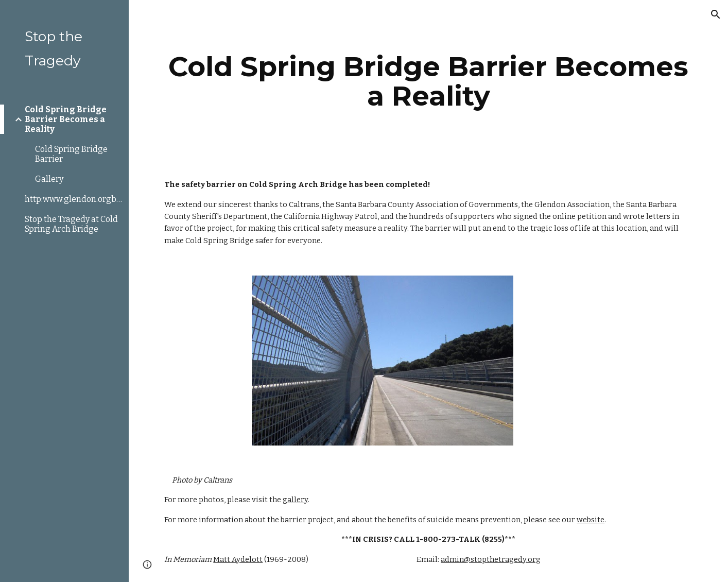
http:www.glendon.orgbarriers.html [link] (74, 199)
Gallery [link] (49, 179)
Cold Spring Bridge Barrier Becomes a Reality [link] (66, 119)
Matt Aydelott (238, 559)
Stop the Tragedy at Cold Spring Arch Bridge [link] (71, 224)
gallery (295, 500)
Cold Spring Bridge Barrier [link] (71, 154)
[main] (428, 81)
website (591, 520)
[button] (716, 14)
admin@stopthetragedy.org (491, 559)
